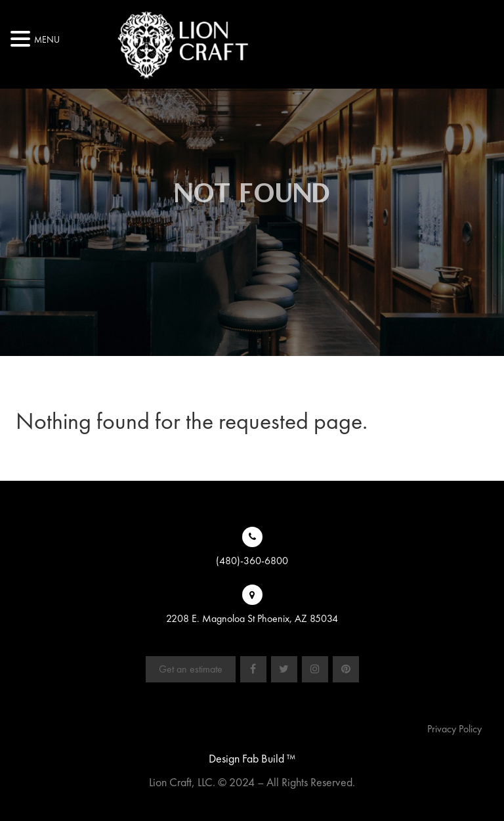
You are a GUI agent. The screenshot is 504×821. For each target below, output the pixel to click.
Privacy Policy (454, 729)
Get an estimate (191, 669)
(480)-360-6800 (252, 561)
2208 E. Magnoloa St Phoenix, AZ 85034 (252, 618)
